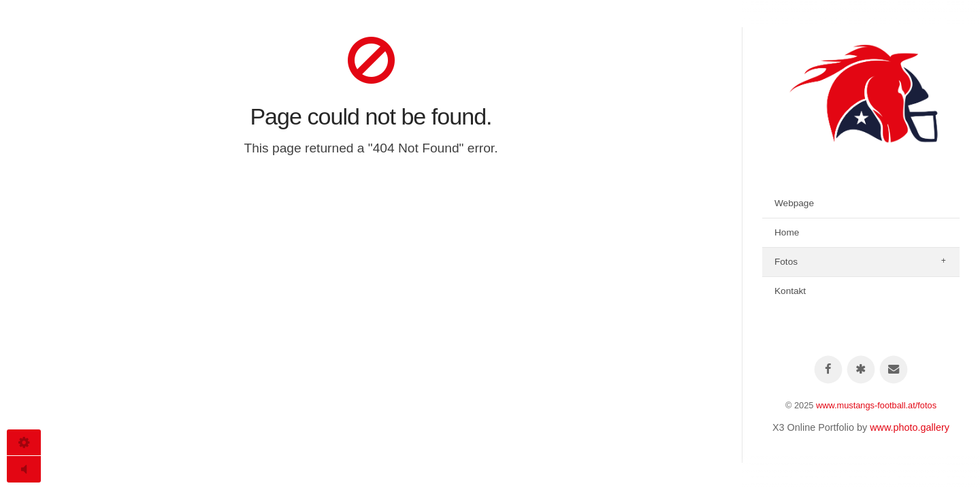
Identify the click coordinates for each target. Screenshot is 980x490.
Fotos (786, 262)
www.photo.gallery (910, 427)
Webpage (794, 203)
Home (787, 232)
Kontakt (790, 291)
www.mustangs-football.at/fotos (876, 405)
